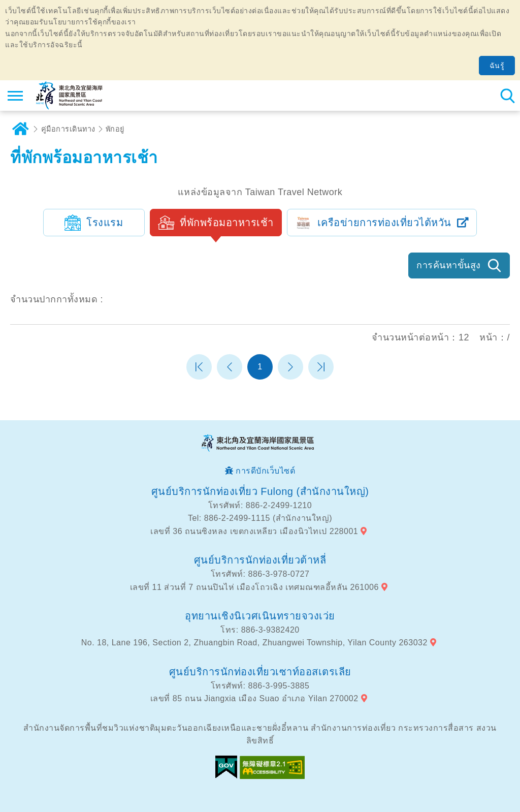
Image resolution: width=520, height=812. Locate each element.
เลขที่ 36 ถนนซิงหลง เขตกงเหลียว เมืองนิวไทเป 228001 (254, 531)
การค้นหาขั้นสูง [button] (449, 265)
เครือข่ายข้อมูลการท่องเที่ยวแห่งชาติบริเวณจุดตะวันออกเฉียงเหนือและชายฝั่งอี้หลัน (69, 96)
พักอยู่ (115, 129)
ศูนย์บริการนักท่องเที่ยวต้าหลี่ (260, 560)
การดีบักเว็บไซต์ (265, 471)
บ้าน (20, 129)
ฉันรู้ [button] (497, 66)
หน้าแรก (199, 367)
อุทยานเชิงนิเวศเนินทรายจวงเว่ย (260, 616)
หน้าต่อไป (290, 367)
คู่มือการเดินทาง (68, 129)
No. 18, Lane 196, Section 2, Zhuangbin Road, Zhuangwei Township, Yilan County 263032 (254, 643)
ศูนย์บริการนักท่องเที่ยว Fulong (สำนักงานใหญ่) (260, 491)
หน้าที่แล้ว (230, 367)
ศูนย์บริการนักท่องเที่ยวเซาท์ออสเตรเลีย (260, 672)
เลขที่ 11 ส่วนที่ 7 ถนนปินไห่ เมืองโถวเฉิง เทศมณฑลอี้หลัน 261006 (254, 587)
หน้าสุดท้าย (321, 367)
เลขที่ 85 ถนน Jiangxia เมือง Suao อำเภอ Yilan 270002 (254, 698)
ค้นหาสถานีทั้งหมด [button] (507, 96)
